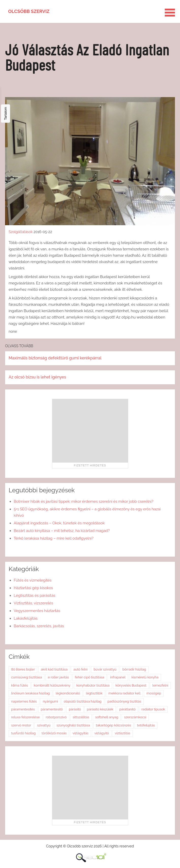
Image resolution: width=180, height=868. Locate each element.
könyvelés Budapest (131, 685)
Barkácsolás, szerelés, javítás (39, 626)
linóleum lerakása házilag (30, 693)
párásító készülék (100, 709)
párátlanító (127, 709)
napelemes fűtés (24, 701)
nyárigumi (50, 701)
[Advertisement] (90, 431)
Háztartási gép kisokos (33, 588)
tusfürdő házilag (23, 733)
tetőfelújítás (146, 725)
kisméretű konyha (145, 677)
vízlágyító (102, 733)
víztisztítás (122, 733)
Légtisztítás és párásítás (35, 596)
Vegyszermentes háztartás (37, 611)
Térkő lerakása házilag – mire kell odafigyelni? (54, 538)
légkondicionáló (68, 693)
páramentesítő (52, 709)
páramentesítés (23, 709)
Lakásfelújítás (26, 618)
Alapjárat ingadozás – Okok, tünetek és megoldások (59, 523)
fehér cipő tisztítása (89, 677)
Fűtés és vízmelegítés (33, 580)
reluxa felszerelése (26, 717)
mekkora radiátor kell (124, 693)
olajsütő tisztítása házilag (83, 701)
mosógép (154, 693)
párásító (75, 709)
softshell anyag (107, 717)
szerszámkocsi (135, 717)
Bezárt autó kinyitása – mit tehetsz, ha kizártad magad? (62, 531)
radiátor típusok (153, 709)
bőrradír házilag (134, 669)
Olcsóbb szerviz (29, 11)
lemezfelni (160, 685)
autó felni (80, 669)
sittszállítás (81, 717)
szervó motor (21, 725)
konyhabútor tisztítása (93, 685)
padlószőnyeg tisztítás (124, 701)
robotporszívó (56, 717)
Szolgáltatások (21, 232)
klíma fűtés (20, 685)
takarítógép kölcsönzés (113, 725)
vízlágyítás (80, 733)
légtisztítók (94, 693)
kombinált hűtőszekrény (52, 685)
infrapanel (118, 677)
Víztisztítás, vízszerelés (33, 603)
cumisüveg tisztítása (27, 677)
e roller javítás (59, 677)
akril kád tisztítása (54, 669)
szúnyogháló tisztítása (73, 725)
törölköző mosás (54, 733)
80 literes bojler (23, 669)
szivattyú (44, 725)
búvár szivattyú (105, 669)
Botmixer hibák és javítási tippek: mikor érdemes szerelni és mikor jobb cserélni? (84, 501)
